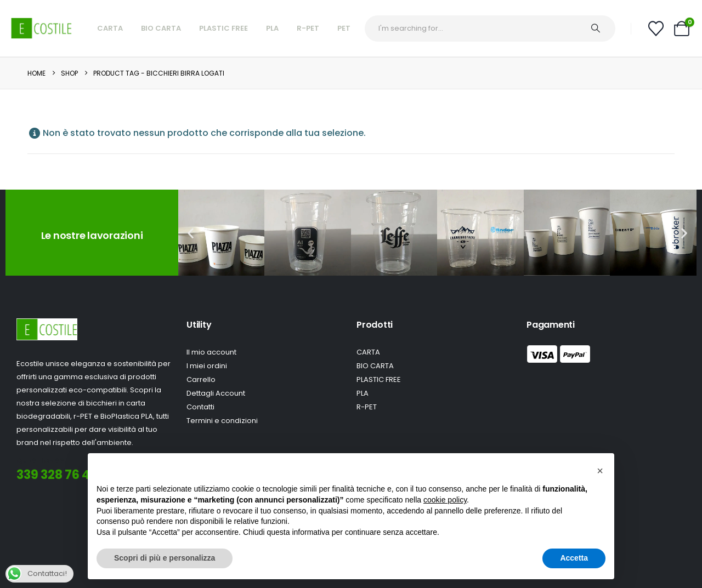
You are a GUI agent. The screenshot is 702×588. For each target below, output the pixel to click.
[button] (191, 233)
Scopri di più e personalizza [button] (165, 558)
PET (344, 28)
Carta (110, 28)
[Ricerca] (601, 28)
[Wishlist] (656, 28)
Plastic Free (223, 28)
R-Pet (308, 28)
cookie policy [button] (445, 500)
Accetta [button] (574, 558)
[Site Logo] (41, 28)
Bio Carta (161, 28)
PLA (272, 28)
